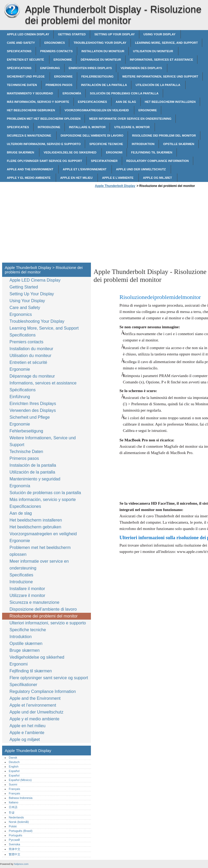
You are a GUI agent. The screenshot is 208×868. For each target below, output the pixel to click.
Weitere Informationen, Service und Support (160, 76)
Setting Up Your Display (115, 34)
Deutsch (14, 762)
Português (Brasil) (21, 831)
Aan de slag (126, 102)
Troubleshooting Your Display (100, 43)
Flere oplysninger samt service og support (45, 161)
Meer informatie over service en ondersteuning (130, 119)
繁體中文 (15, 854)
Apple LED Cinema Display (28, 34)
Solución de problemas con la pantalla (124, 93)
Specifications (19, 51)
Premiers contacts (56, 51)
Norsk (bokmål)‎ (19, 822)
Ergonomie (63, 60)
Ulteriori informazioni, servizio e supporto (44, 144)
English (14, 766)
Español (14, 771)
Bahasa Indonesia (21, 798)
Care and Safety (21, 43)
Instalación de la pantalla (104, 85)
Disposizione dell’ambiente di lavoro (92, 136)
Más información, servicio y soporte (38, 102)
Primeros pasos (59, 85)
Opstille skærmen (179, 144)
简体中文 (15, 849)
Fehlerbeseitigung (98, 76)
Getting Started (72, 34)
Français (14, 789)
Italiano (13, 802)
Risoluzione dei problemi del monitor (164, 136)
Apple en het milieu (77, 178)
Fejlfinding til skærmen (152, 152)
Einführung (50, 68)
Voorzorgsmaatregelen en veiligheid (97, 110)
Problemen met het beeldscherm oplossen (44, 119)
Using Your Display (160, 34)
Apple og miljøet (158, 178)
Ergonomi (114, 152)
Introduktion (143, 144)
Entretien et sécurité (26, 60)
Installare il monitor (87, 127)
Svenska (14, 844)
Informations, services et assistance (161, 60)
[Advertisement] (138, 227)
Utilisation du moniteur (153, 51)
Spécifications (19, 68)
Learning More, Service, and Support (166, 43)
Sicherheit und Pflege (26, 76)
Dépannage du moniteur (101, 60)
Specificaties (18, 127)
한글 (12, 812)
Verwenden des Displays (142, 68)
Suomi (13, 784)
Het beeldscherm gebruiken (31, 110)
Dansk (13, 758)
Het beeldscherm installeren (170, 102)
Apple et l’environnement (85, 169)
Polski (13, 826)
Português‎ (15, 835)
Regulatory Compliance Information (158, 161)
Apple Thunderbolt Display (12, 11)
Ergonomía (72, 93)
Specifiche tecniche (106, 144)
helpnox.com (21, 864)
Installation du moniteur (103, 51)
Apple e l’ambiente (118, 178)
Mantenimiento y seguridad (30, 93)
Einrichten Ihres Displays (90, 68)
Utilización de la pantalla (158, 85)
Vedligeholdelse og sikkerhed (70, 152)
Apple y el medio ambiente (29, 178)
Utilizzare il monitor (132, 127)
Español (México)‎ (20, 780)
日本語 (13, 807)
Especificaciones (93, 102)
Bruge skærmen (21, 152)
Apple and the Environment (31, 169)
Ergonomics (55, 43)
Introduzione (49, 127)
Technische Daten (22, 85)
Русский (14, 840)
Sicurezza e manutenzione (29, 136)
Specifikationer (104, 161)
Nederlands (16, 817)
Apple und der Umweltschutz (141, 169)
